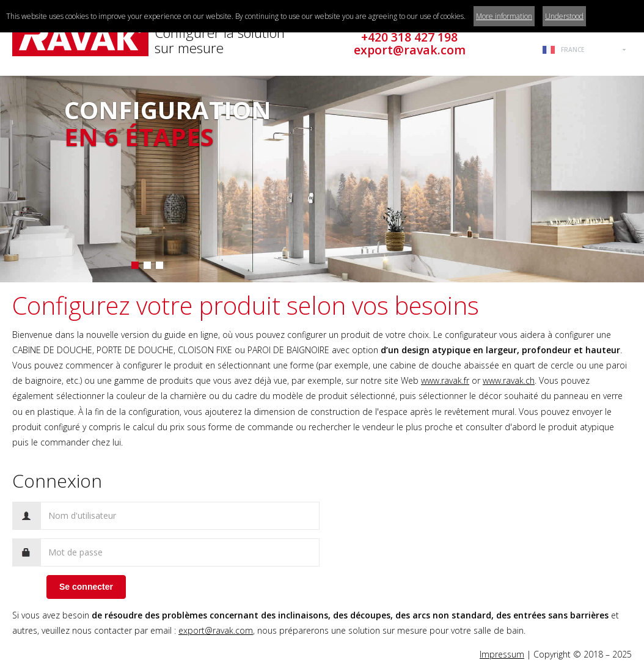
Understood (564, 16)
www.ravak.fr (445, 380)
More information (504, 16)
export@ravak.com (216, 630)
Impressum (502, 654)
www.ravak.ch (509, 380)
